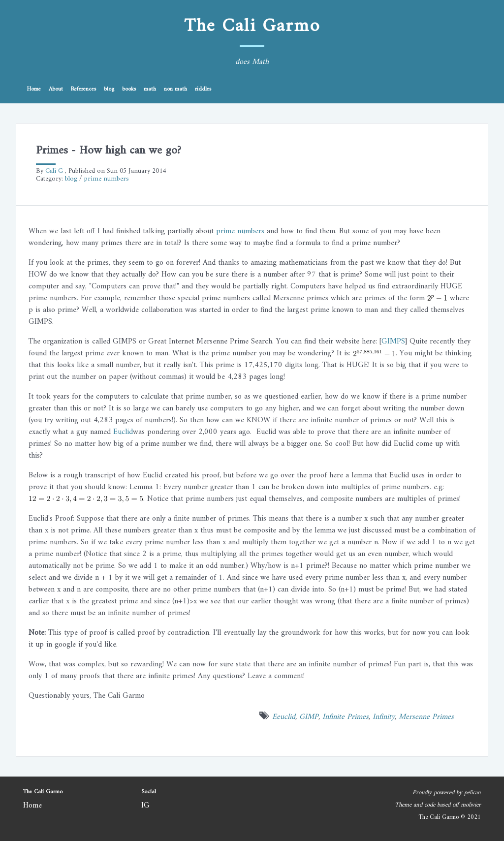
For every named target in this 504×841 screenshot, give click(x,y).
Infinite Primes (346, 717)
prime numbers (107, 179)
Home (34, 89)
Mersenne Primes (426, 717)
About (56, 89)
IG (145, 806)
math (150, 89)
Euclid (123, 432)
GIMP (309, 717)
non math (175, 89)
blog (109, 89)
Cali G (54, 171)
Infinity (384, 717)
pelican (472, 793)
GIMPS (393, 342)
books (129, 89)
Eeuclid (284, 717)
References (83, 89)
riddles (203, 89)
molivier (471, 805)
